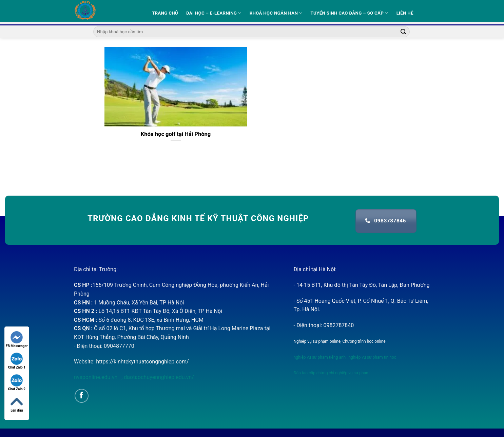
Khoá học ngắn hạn (276, 13)
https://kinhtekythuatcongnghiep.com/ (142, 362)
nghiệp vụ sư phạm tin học (372, 357)
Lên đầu (17, 404)
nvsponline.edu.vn (96, 377)
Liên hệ (405, 13)
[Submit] (404, 32)
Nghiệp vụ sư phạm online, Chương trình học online (340, 341)
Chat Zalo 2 (17, 383)
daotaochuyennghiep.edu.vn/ (158, 377)
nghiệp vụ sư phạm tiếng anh (320, 357)
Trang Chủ (165, 13)
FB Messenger (17, 340)
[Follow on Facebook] (82, 396)
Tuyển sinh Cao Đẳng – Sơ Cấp (350, 13)
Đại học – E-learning (214, 13)
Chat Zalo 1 (17, 361)
